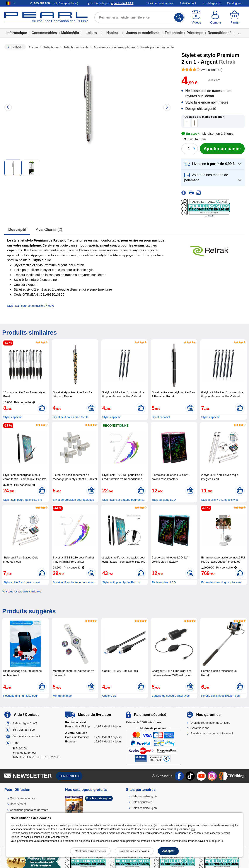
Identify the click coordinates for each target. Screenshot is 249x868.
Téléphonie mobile (76, 47)
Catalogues (234, 3)
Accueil (34, 47)
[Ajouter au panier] (222, 149)
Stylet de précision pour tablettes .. (74, 500)
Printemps (195, 33)
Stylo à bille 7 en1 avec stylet (220, 500)
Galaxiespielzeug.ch (144, 808)
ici (222, 841)
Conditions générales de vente (29, 810)
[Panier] (235, 17)
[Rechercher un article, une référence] (139, 17)
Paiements (143, 722)
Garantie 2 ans (200, 728)
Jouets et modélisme (143, 33)
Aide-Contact (188, 3)
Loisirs (91, 33)
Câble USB (109, 696)
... (239, 33)
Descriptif (17, 230)
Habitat (112, 33)
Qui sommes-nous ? (22, 798)
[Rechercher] (179, 17)
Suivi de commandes (160, 3)
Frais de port (114, 3)
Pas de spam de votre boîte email (212, 733)
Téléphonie (174, 33)
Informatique (17, 33)
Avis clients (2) (49, 230)
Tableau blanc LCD (164, 500)
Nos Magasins (211, 3)
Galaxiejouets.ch (142, 802)
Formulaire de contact (26, 736)
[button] (213, 164)
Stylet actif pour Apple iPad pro (23, 500)
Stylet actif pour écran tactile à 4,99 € (31, 306)
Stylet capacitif (12, 417)
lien (193, 829)
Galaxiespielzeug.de (144, 796)
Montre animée (62, 696)
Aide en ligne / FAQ (25, 723)
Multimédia (70, 33)
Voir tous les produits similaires (22, 591)
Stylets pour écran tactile (157, 47)
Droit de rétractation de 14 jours (210, 723)
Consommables (44, 33)
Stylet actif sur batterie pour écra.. (123, 500)
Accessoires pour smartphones (114, 47)
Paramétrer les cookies (134, 851)
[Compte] (216, 17)
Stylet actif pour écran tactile (71, 417)
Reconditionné (220, 33)
